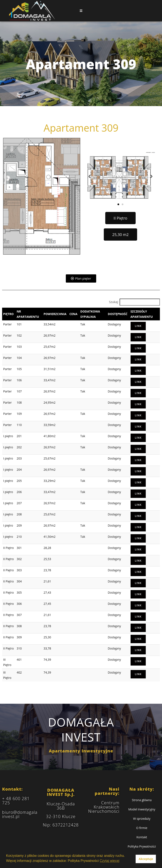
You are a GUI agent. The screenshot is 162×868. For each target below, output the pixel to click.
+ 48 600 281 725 (16, 801)
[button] (89, 177)
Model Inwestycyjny (142, 809)
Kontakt (142, 837)
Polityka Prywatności (142, 846)
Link (138, 326)
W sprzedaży (142, 819)
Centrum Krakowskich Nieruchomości (104, 807)
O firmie (142, 828)
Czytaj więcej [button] (110, 861)
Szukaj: (114, 302)
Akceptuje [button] (146, 859)
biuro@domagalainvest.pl (20, 814)
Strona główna (142, 800)
